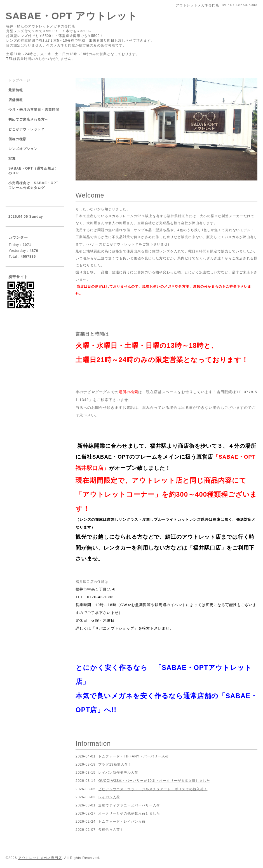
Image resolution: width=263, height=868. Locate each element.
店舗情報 (16, 100)
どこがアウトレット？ (27, 129)
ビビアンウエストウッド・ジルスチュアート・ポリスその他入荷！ (153, 789)
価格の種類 (17, 139)
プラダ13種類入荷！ (115, 764)
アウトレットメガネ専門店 (40, 858)
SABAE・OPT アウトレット (71, 16)
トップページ (19, 80)
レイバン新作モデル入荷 (118, 773)
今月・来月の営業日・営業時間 (34, 110)
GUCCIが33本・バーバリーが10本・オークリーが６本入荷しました (154, 781)
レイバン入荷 (109, 797)
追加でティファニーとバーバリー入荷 (129, 805)
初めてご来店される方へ (28, 119)
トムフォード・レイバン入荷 (122, 822)
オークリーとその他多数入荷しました (129, 813)
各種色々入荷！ (111, 830)
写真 (12, 159)
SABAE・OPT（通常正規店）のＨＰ (33, 171)
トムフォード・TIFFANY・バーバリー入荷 (133, 756)
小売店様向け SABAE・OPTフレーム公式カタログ (33, 185)
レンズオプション (23, 149)
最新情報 (16, 90)
